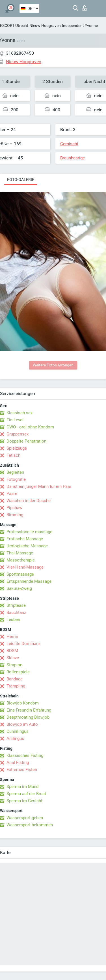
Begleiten (15, 472)
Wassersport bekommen (30, 825)
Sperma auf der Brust (26, 794)
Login (85, 8)
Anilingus (15, 738)
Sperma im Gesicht (24, 801)
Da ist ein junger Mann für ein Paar (39, 486)
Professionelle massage (29, 532)
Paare (12, 494)
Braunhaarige (73, 158)
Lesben (13, 620)
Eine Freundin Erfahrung (29, 710)
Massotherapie (21, 560)
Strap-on (14, 665)
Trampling (16, 686)
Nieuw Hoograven (45, 25)
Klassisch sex (20, 413)
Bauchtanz (16, 612)
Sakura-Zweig (19, 588)
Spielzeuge (17, 448)
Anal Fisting (18, 763)
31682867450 (20, 53)
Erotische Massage (25, 539)
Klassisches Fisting (25, 755)
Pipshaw (14, 508)
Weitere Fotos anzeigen (53, 365)
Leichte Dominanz (23, 644)
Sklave (13, 658)
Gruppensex (18, 434)
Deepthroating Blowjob (28, 717)
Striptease (16, 605)
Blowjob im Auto (22, 724)
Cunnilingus (18, 731)
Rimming (15, 515)
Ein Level (15, 420)
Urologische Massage (27, 546)
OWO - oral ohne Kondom (30, 427)
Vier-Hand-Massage (25, 567)
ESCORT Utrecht (14, 25)
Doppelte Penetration (26, 441)
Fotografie (16, 479)
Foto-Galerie (21, 180)
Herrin (12, 637)
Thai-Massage (20, 553)
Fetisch (13, 455)
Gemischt (69, 144)
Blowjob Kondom (23, 703)
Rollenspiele (18, 672)
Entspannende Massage (29, 581)
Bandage (15, 679)
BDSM (12, 651)
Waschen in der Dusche (29, 501)
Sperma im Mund (22, 787)
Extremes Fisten (22, 770)
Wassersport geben (25, 818)
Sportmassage (20, 574)
